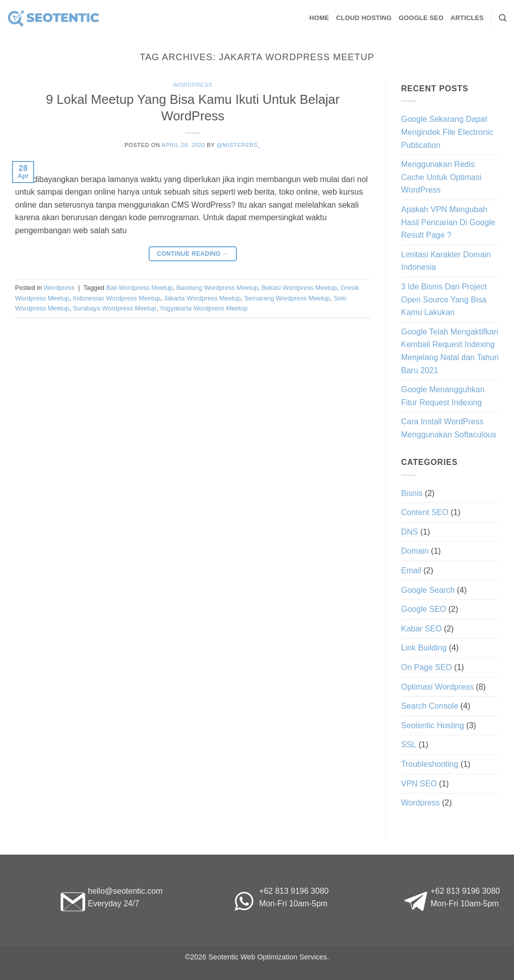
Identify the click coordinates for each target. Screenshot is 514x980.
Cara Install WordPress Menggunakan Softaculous (448, 428)
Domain (415, 551)
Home (319, 18)
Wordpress (193, 85)
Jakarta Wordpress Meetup (202, 298)
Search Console (430, 706)
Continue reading (192, 254)
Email (411, 570)
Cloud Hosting (364, 18)
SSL (409, 745)
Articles (467, 18)
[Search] (503, 18)
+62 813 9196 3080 (294, 891)
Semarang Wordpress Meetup (287, 298)
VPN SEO (419, 784)
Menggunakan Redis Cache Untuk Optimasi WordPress (441, 177)
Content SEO (425, 512)
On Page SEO (426, 667)
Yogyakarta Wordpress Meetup (204, 308)
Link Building (424, 648)
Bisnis (412, 493)
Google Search (428, 590)
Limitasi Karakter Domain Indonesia (446, 261)
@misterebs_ (239, 145)
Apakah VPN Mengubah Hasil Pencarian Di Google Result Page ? (448, 222)
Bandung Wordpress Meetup (217, 288)
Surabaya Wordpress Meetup (114, 308)
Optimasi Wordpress (437, 687)
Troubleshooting (430, 764)
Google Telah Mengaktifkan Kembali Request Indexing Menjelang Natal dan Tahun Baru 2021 (450, 351)
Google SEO (421, 18)
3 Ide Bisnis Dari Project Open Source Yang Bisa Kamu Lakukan (444, 299)
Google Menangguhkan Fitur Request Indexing (443, 396)
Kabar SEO (421, 629)
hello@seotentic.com (125, 891)
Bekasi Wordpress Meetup (299, 288)
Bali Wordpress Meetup (139, 288)
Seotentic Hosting (432, 725)
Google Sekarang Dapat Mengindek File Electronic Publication (447, 132)
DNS (410, 532)
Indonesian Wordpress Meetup (116, 298)
